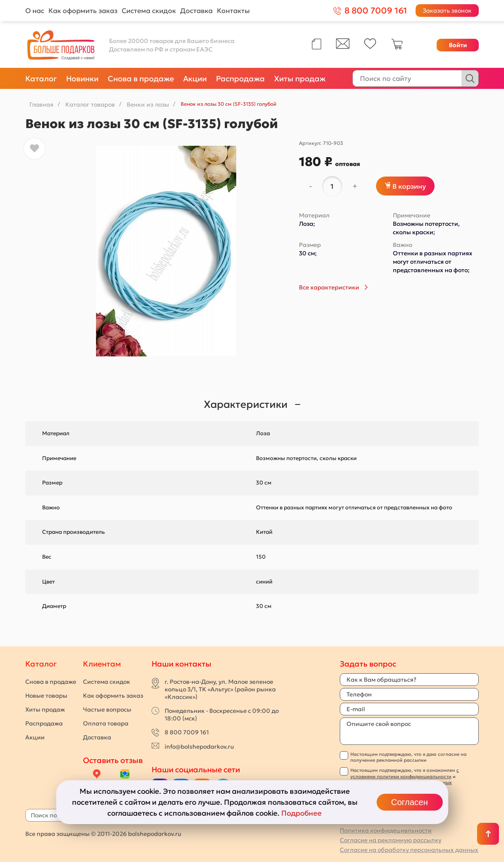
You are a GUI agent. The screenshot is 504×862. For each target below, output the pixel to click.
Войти (458, 45)
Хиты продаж (300, 79)
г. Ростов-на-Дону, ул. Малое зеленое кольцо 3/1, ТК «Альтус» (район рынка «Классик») (220, 689)
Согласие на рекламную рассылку (391, 840)
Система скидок (149, 11)
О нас (35, 11)
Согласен (409, 802)
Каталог (41, 79)
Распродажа (240, 79)
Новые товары (46, 696)
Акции (195, 79)
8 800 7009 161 (187, 732)
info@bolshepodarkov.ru (199, 747)
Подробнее (301, 813)
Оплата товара (106, 723)
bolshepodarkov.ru (155, 834)
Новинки (82, 79)
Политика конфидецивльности (386, 830)
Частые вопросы (107, 709)
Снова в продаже (141, 79)
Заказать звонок (447, 11)
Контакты (233, 11)
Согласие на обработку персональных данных (409, 850)
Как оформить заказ (83, 11)
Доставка (196, 11)
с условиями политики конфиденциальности (405, 773)
